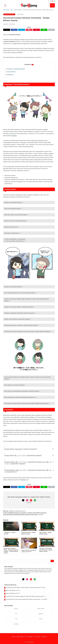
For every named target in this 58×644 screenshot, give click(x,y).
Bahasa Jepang (20, 14)
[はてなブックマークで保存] (22, 30)
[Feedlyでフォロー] (54, 1)
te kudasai (14, 136)
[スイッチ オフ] (52, 5)
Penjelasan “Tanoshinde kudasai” (16, 69)
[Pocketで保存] (29, 30)
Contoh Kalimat (11, 72)
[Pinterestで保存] (36, 30)
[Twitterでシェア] (7, 30)
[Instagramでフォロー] (51, 1)
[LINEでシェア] (44, 30)
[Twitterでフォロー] (49, 1)
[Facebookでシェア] (14, 30)
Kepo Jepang (31, 642)
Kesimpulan (10, 75)
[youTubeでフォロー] (31, 579)
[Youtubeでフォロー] (53, 1)
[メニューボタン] (5, 5)
